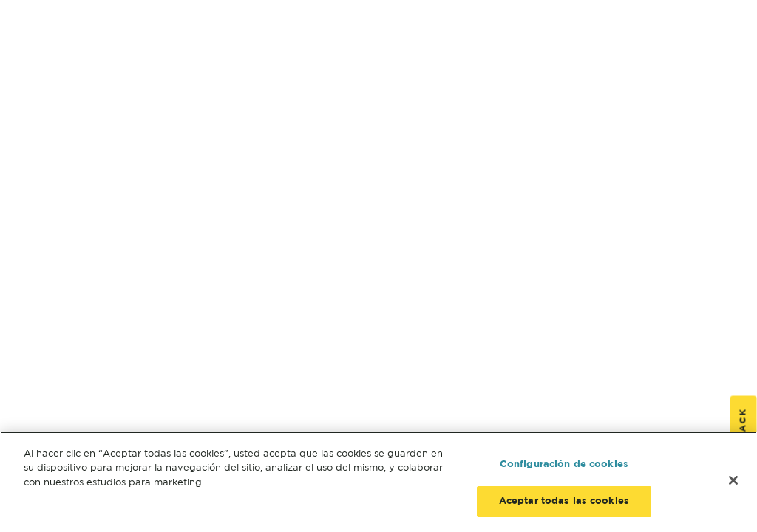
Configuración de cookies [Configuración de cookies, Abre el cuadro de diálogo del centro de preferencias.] (564, 464)
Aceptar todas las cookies (564, 501)
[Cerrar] (733, 480)
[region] (378, 482)
